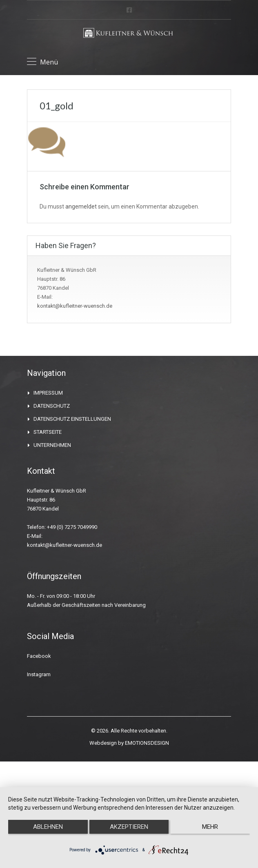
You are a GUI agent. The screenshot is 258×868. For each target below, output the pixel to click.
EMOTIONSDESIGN (146, 743)
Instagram (39, 674)
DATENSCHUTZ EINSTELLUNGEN (76, 419)
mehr (210, 827)
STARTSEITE (50, 432)
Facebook (39, 656)
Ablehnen (48, 827)
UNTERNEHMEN (54, 445)
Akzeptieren (129, 827)
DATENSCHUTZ (53, 406)
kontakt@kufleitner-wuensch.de (74, 306)
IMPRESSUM (50, 393)
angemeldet (80, 206)
